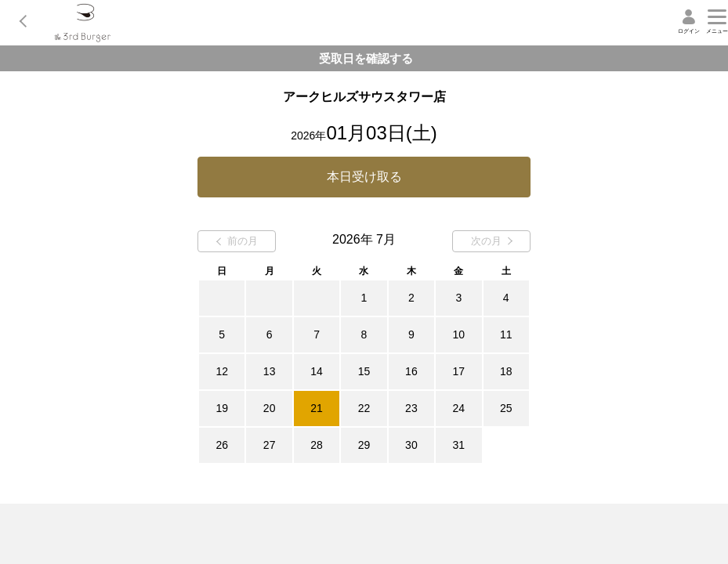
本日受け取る (364, 177)
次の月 (492, 241)
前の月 (237, 241)
